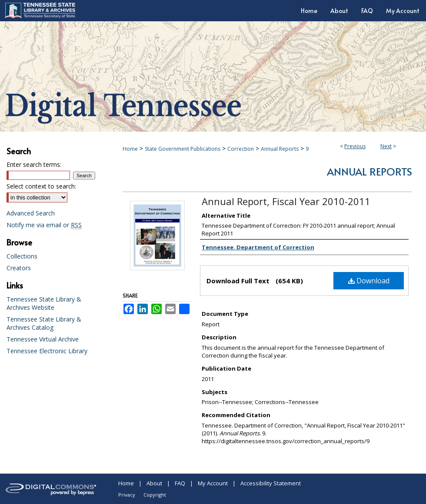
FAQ (180, 483)
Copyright (155, 495)
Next (386, 146)
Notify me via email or (44, 225)
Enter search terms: (34, 164)
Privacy (127, 495)
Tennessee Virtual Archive (43, 339)
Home (130, 149)
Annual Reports (280, 149)
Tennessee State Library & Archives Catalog (44, 323)
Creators (19, 268)
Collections (22, 256)
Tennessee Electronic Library (47, 351)
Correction (241, 149)
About (154, 483)
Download (369, 281)
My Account (213, 483)
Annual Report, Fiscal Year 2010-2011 (286, 201)
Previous (355, 146)
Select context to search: (41, 186)
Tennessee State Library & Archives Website (44, 303)
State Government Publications (183, 149)
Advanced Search (31, 213)
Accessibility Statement (271, 483)
